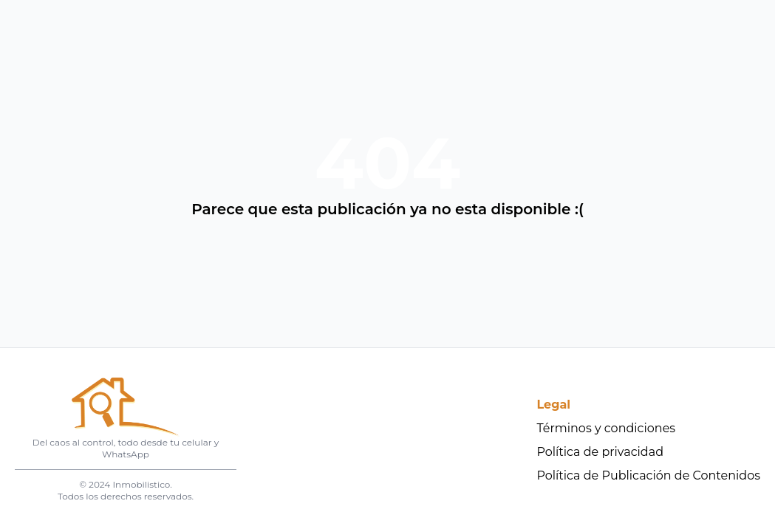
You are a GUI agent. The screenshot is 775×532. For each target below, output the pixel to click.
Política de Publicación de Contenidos (649, 475)
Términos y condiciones (607, 428)
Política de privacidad (601, 452)
